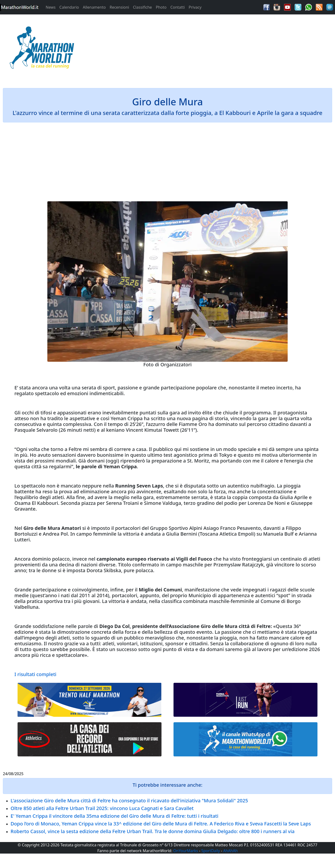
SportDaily (211, 851)
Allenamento (94, 7)
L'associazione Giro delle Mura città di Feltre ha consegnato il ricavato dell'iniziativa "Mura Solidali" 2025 (129, 801)
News (51, 7)
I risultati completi (35, 674)
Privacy (195, 7)
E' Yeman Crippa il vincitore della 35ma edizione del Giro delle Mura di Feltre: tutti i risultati (115, 816)
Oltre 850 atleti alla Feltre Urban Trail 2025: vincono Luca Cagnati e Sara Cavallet (102, 808)
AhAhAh (230, 851)
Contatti (178, 7)
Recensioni (119, 7)
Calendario (69, 7)
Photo (161, 7)
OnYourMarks (186, 851)
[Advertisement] (209, 49)
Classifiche (142, 7)
